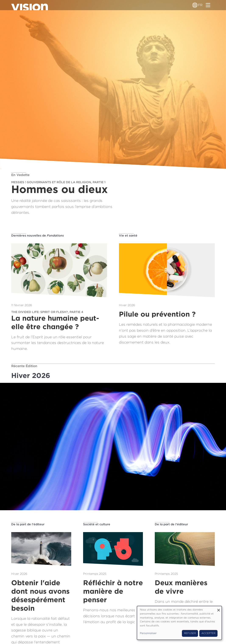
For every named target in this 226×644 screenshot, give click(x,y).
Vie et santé (128, 235)
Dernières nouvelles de (38, 235)
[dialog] (179, 623)
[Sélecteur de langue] (195, 5)
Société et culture (97, 524)
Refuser (190, 633)
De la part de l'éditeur (28, 524)
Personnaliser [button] (148, 633)
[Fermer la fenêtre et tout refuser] (219, 609)
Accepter (208, 633)
